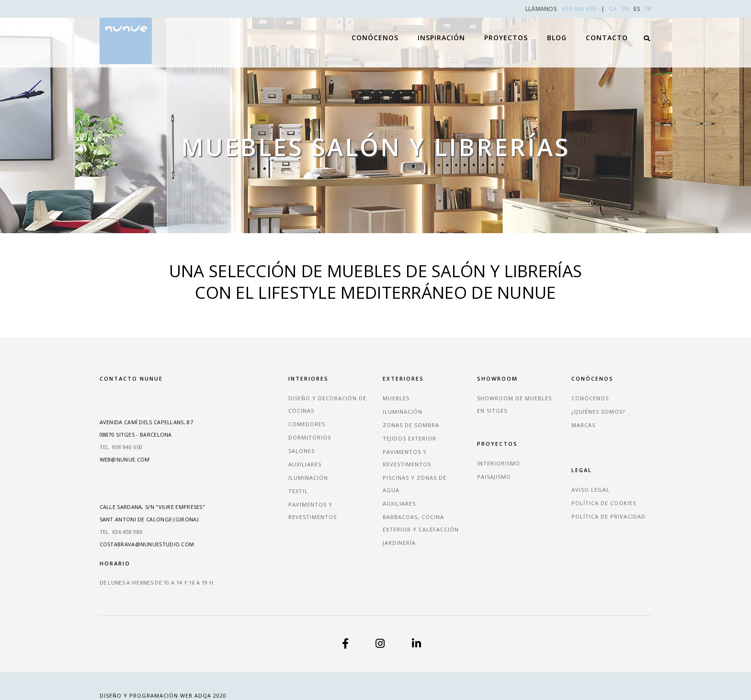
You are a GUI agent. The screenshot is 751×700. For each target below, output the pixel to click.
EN (626, 9)
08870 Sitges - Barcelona (136, 435)
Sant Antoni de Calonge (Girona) (149, 519)
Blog (557, 29)
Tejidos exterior (410, 438)
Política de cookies (604, 503)
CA (613, 9)
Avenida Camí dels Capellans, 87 (146, 422)
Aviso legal (591, 490)
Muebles (396, 398)
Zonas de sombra (411, 425)
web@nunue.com (125, 459)
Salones (302, 451)
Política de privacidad (609, 516)
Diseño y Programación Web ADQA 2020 (163, 695)
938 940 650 (580, 9)
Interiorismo (499, 463)
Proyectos (506, 29)
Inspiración (441, 29)
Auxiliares (305, 464)
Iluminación (308, 478)
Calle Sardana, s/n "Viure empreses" (153, 507)
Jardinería (399, 543)
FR (649, 9)
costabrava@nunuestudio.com (147, 544)
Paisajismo (494, 477)
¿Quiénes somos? (598, 412)
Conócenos (375, 29)
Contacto (607, 29)
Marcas (583, 425)
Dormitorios (310, 437)
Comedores (307, 424)
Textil (298, 491)
